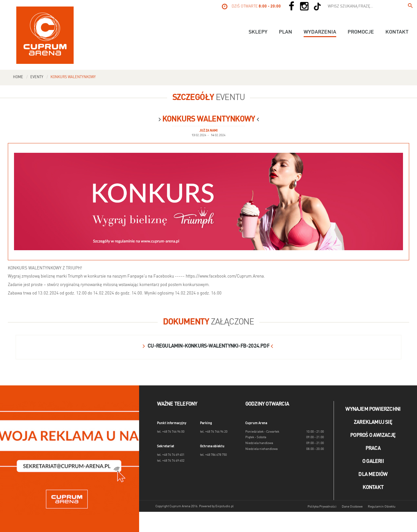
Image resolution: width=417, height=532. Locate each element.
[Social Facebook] (291, 7)
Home (18, 77)
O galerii (373, 462)
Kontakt (397, 32)
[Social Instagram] (304, 7)
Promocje (361, 32)
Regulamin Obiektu (382, 507)
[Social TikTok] (317, 7)
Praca (373, 449)
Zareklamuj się (373, 423)
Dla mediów (373, 475)
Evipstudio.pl (224, 506)
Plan (286, 32)
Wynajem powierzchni (373, 410)
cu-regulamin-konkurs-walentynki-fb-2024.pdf (208, 346)
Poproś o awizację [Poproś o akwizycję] (373, 436)
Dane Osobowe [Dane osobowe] (352, 507)
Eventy (37, 77)
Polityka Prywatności (322, 507)
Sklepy (258, 32)
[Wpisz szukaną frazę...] (410, 7)
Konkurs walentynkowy (73, 77)
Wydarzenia (320, 32)
